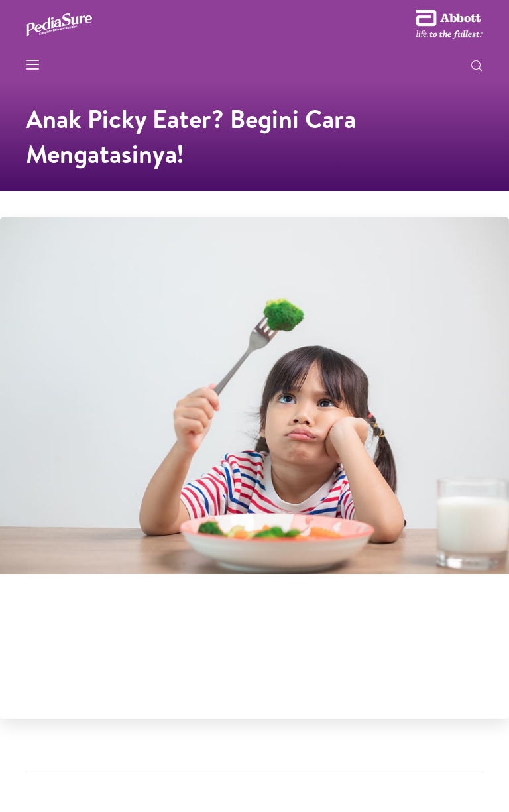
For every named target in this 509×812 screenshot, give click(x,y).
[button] (477, 67)
